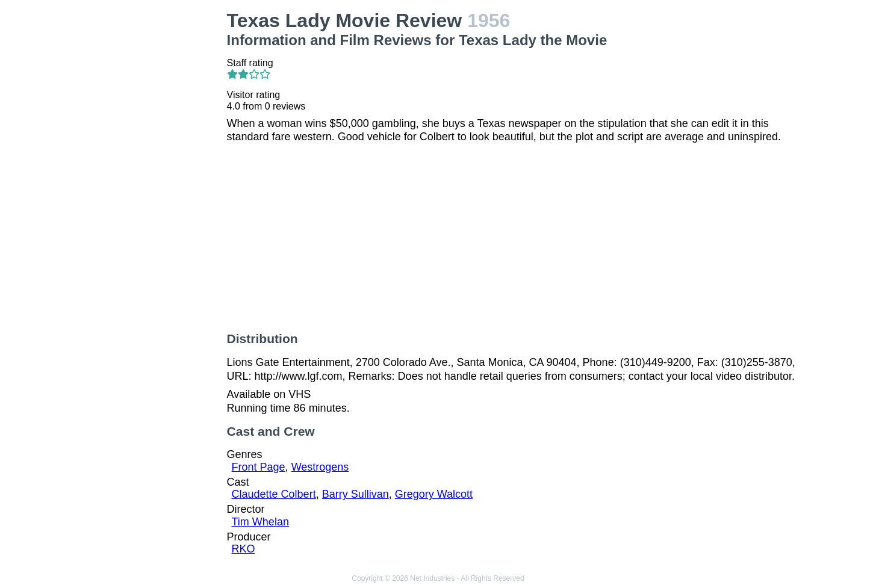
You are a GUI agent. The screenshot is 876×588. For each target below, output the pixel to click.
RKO (244, 549)
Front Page (259, 467)
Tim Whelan (260, 522)
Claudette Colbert (274, 494)
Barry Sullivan (356, 494)
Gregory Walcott (434, 494)
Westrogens (320, 467)
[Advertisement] (152, 190)
